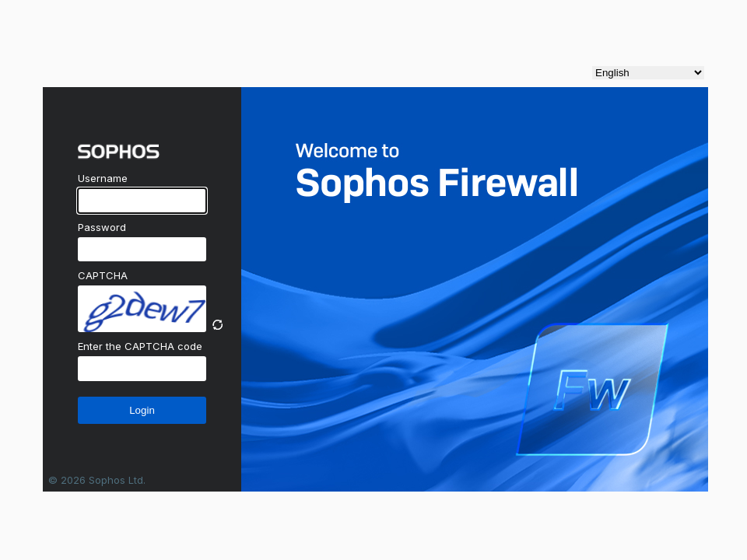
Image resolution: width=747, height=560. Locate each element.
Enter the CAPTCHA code (140, 346)
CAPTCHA (103, 275)
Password (102, 227)
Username (103, 178)
